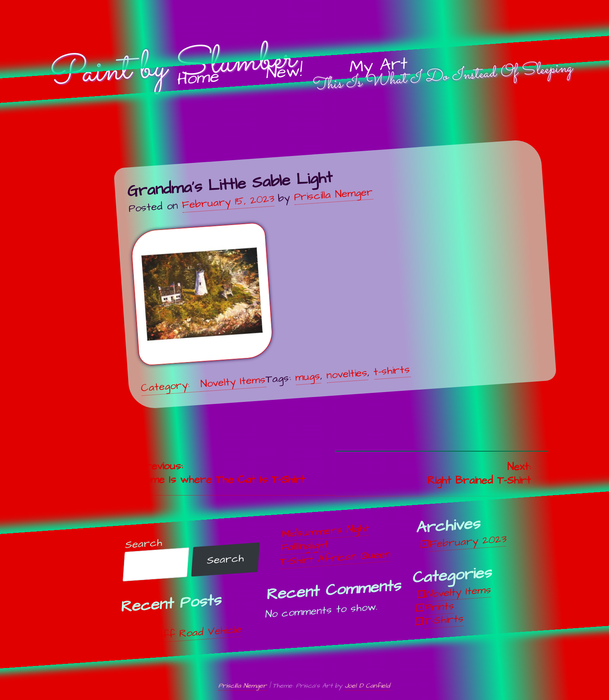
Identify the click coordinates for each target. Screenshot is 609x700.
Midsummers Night (325, 531)
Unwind (146, 623)
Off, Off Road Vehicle (185, 633)
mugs (308, 376)
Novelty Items (233, 382)
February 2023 (468, 542)
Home (198, 78)
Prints (440, 607)
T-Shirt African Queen (335, 558)
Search (144, 544)
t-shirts (392, 371)
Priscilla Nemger (333, 194)
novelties (347, 374)
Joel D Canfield (367, 686)
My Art (378, 66)
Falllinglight (304, 546)
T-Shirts (444, 620)
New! (284, 72)
